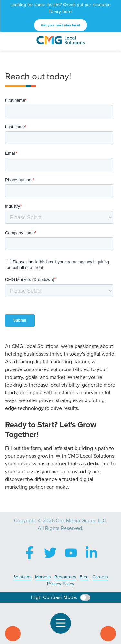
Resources (65, 577)
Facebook (30, 553)
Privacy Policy (61, 584)
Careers (100, 577)
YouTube (71, 553)
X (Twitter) (50, 553)
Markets (43, 577)
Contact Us (108, 634)
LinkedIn (92, 553)
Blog (84, 577)
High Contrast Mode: (54, 597)
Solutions (22, 577)
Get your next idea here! (60, 25)
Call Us (13, 634)
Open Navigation (63, 623)
